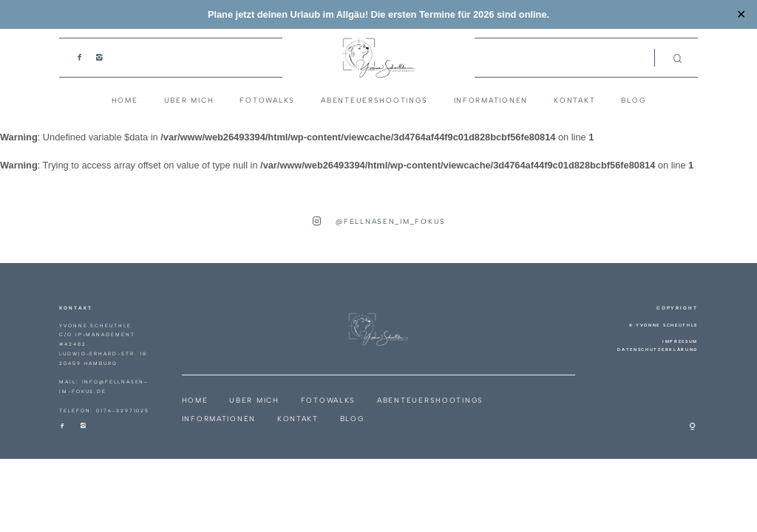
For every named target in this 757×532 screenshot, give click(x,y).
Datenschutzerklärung (658, 349)
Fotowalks (267, 100)
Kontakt (574, 100)
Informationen (491, 100)
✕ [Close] (741, 15)
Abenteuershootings (374, 100)
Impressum (680, 341)
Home (125, 100)
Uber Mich (189, 100)
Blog (633, 100)
